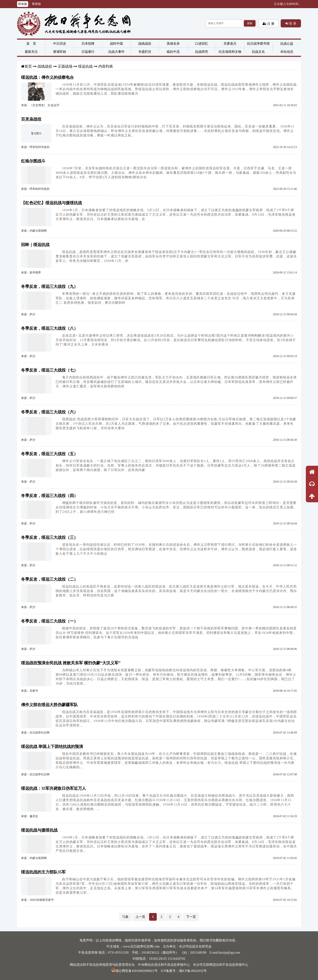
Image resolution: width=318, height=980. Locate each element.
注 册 (270, 24)
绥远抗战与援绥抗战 (39, 830)
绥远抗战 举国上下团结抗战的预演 (52, 747)
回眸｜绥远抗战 (35, 245)
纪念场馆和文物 (230, 52)
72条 (125, 917)
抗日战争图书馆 (258, 44)
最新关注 (31, 52)
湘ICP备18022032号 (193, 971)
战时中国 (116, 44)
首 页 (31, 44)
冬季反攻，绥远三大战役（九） (49, 286)
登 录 (292, 23)
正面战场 (65, 66)
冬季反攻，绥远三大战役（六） (49, 412)
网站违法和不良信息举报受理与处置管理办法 (102, 965)
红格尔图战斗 (33, 161)
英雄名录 (173, 44)
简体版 (23, 4)
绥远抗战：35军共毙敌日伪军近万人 (54, 788)
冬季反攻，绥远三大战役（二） (49, 579)
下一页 (191, 917)
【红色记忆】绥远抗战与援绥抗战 (52, 203)
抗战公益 (287, 44)
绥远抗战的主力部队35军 (43, 872)
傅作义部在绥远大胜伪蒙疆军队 (49, 705)
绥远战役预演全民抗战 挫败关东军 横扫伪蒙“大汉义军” (71, 663)
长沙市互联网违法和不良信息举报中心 (221, 965)
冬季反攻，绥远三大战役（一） (49, 621)
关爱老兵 (230, 44)
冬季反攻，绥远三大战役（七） (49, 370)
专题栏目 (145, 52)
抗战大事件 (116, 52)
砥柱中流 (173, 52)
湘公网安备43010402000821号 (134, 971)
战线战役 (145, 44)
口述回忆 (202, 44)
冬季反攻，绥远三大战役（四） (49, 496)
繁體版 (37, 4)
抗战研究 (202, 52)
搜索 (250, 23)
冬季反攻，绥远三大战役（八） (49, 328)
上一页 (140, 917)
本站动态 (287, 52)
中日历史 (60, 44)
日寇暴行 (88, 52)
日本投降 (88, 44)
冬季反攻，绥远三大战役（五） (49, 454)
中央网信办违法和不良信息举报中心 (164, 965)
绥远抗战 (85, 66)
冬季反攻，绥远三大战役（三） (49, 537)
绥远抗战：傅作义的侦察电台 (47, 77)
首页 (28, 66)
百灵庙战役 (31, 119)
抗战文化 (258, 52)
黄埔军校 (60, 52)
